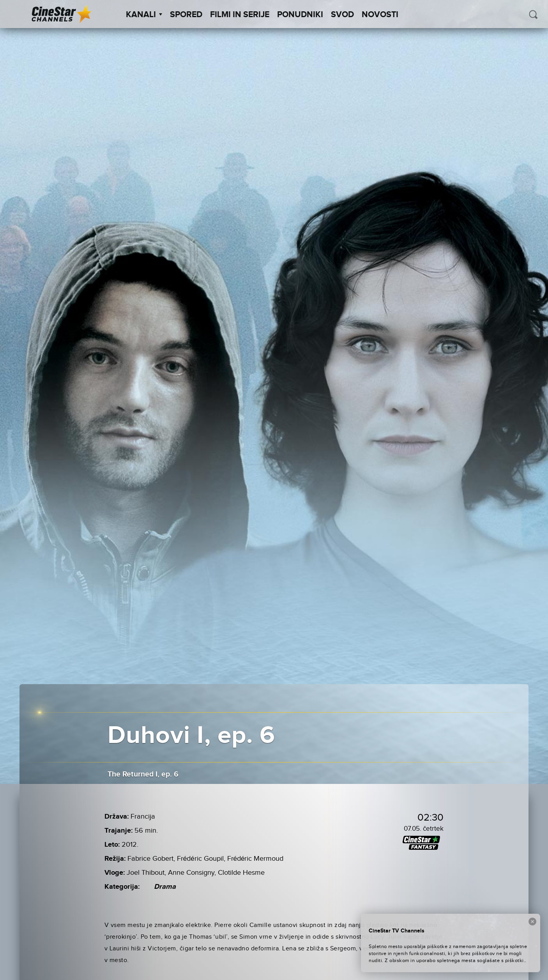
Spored (186, 15)
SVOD (342, 15)
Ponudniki (300, 15)
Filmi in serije (240, 15)
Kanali (144, 15)
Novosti (380, 15)
